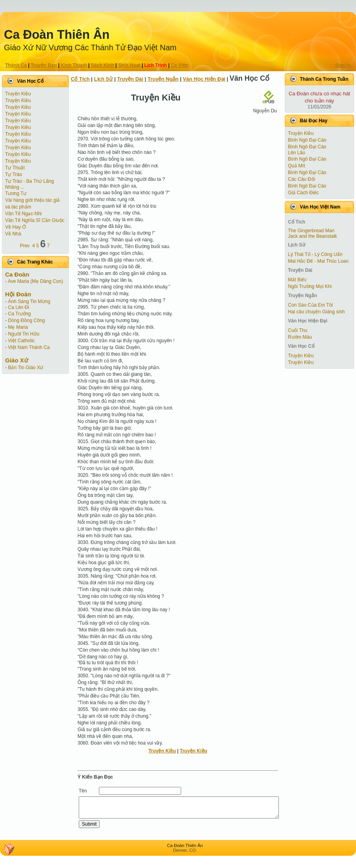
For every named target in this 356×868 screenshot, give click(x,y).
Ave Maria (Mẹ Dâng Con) (36, 281)
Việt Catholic (21, 341)
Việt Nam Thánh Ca (29, 347)
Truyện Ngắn (163, 79)
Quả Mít (296, 166)
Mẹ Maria (18, 327)
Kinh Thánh (74, 65)
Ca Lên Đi (18, 307)
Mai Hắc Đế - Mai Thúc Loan (318, 261)
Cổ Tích (80, 79)
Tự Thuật (15, 168)
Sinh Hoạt (129, 65)
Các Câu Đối (301, 179)
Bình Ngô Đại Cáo (307, 140)
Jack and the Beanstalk (312, 236)
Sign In (343, 65)
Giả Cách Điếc (303, 193)
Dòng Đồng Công (26, 320)
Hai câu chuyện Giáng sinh (316, 312)
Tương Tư (16, 193)
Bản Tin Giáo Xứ (26, 368)
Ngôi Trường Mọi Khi (310, 286)
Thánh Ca (16, 65)
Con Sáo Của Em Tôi (311, 305)
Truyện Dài (130, 79)
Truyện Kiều (18, 94)
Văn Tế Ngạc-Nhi (23, 214)
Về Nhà (13, 234)
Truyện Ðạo (44, 65)
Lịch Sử (103, 79)
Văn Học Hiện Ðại (204, 79)
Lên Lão (296, 153)
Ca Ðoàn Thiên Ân (57, 35)
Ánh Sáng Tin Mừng (29, 301)
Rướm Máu (300, 337)
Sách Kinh (103, 65)
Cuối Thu (298, 330)
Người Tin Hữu (24, 334)
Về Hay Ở (15, 227)
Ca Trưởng (19, 314)
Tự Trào (14, 174)
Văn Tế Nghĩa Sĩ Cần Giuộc (35, 220)
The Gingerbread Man (311, 231)
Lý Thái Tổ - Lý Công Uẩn (315, 254)
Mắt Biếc (297, 280)
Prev (25, 246)
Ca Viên (180, 65)
